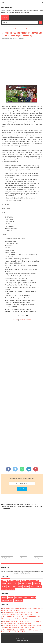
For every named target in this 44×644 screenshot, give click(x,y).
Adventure (11, 581)
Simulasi (26, 586)
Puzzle (4, 586)
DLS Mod (4, 598)
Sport (32, 586)
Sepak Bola (21, 39)
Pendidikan (37, 584)
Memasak (29, 584)
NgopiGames (7, 7)
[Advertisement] (22, 63)
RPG (9, 586)
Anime (18, 581)
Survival (4, 589)
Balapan (30, 581)
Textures (28, 320)
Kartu (16, 584)
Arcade (24, 581)
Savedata (22, 320)
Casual (4, 584)
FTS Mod (26, 598)
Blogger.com (25, 640)
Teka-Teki (12, 589)
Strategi (39, 586)
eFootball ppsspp (8, 39)
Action (4, 581)
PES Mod (15, 39)
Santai (20, 586)
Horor (10, 584)
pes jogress (18, 600)
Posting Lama (38, 558)
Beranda (23, 558)
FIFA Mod (11, 598)
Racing (14, 586)
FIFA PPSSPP (19, 598)
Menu (5, 18)
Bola (36, 581)
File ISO (15, 320)
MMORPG (22, 584)
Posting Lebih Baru (7, 558)
